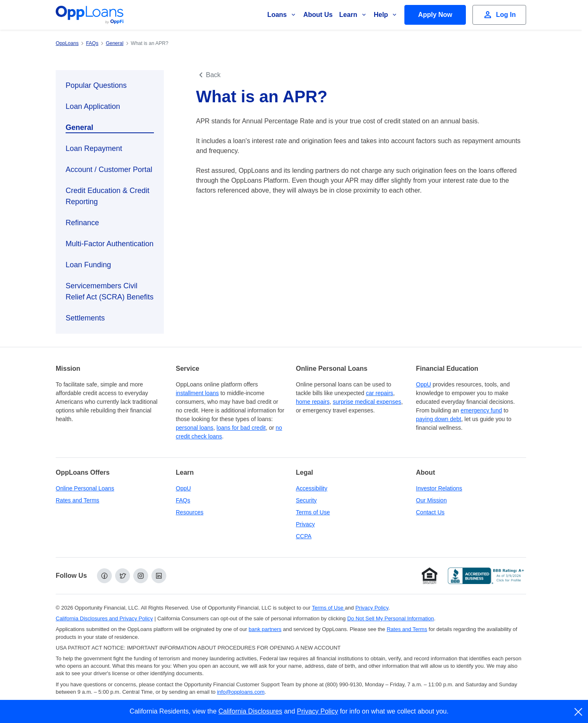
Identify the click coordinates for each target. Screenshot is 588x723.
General (79, 127)
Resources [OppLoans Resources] (190, 512)
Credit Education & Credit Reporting (107, 196)
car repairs (380, 393)
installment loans (197, 393)
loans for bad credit (241, 428)
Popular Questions (96, 85)
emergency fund (481, 410)
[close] (579, 712)
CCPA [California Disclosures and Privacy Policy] (304, 536)
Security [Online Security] (306, 500)
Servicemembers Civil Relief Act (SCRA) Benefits (110, 291)
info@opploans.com (241, 692)
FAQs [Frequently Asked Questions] (183, 500)
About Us (318, 15)
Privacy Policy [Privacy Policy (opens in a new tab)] (372, 608)
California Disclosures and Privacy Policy (104, 618)
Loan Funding (88, 265)
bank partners (265, 629)
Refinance (82, 223)
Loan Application (93, 106)
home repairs (313, 402)
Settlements (85, 318)
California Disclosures (250, 711)
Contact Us (430, 512)
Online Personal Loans (85, 488)
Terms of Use (313, 512)
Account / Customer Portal (109, 170)
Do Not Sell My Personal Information (390, 618)
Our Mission (431, 500)
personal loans (195, 428)
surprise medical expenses (367, 402)
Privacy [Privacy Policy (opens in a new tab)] (305, 524)
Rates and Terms (78, 500)
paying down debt (439, 419)
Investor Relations (439, 488)
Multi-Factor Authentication (110, 244)
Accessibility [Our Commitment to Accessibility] (312, 488)
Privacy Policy (318, 711)
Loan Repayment (94, 148)
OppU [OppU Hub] (424, 384)
